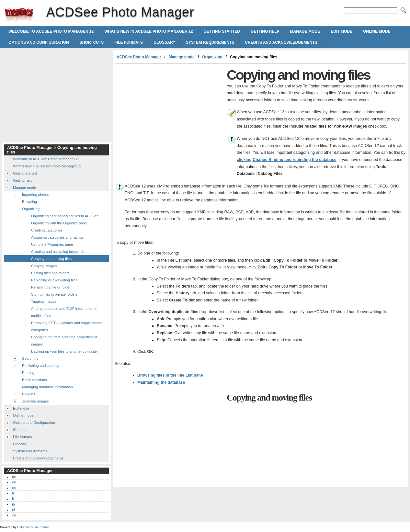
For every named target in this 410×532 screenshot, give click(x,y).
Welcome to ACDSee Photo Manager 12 (51, 31)
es (14, 488)
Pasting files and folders (50, 273)
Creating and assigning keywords (58, 252)
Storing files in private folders (54, 294)
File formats (129, 42)
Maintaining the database (161, 382)
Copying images (44, 266)
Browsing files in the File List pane (170, 375)
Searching (30, 358)
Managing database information (47, 387)
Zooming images (35, 401)
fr (13, 493)
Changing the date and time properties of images (64, 341)
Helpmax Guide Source (33, 527)
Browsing (29, 202)
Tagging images (44, 301)
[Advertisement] (169, 112)
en (14, 482)
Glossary (164, 42)
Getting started (222, 31)
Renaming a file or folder (51, 287)
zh (14, 515)
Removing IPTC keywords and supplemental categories (67, 326)
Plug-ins (28, 394)
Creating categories (47, 230)
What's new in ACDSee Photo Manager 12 (148, 31)
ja (13, 504)
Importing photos (35, 195)
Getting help (265, 31)
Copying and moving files (51, 259)
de (14, 477)
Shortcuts (92, 42)
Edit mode (342, 31)
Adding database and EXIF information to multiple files (64, 312)
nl (13, 510)
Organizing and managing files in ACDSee (65, 216)
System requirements (210, 42)
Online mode (377, 31)
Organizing (212, 57)
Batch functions (34, 380)
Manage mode (305, 31)
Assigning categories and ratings (57, 237)
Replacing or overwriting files (54, 280)
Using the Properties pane (52, 244)
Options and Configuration (39, 42)
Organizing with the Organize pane (59, 223)
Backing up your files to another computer (64, 351)
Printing (28, 373)
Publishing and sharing (40, 366)
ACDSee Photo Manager (19, 15)
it (13, 499)
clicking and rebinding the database (287, 160)
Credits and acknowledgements (281, 42)
